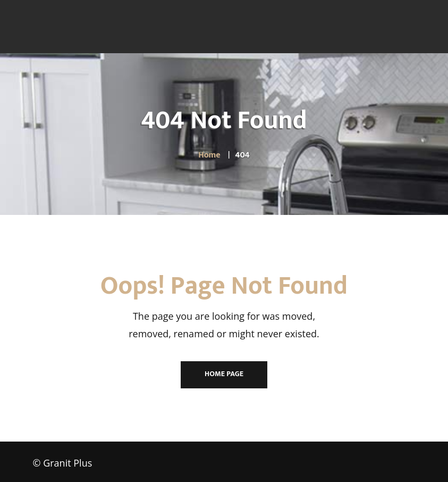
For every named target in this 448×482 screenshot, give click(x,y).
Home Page (224, 374)
